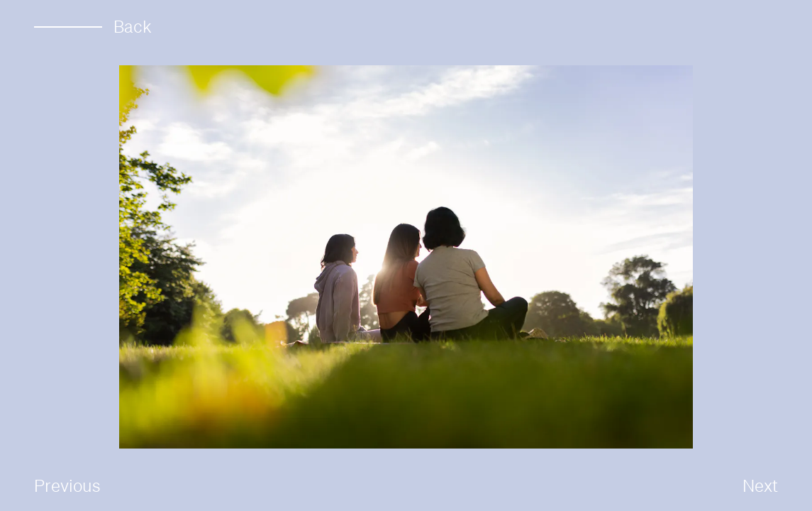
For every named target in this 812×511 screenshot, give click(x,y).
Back (93, 27)
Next (760, 485)
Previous (67, 485)
